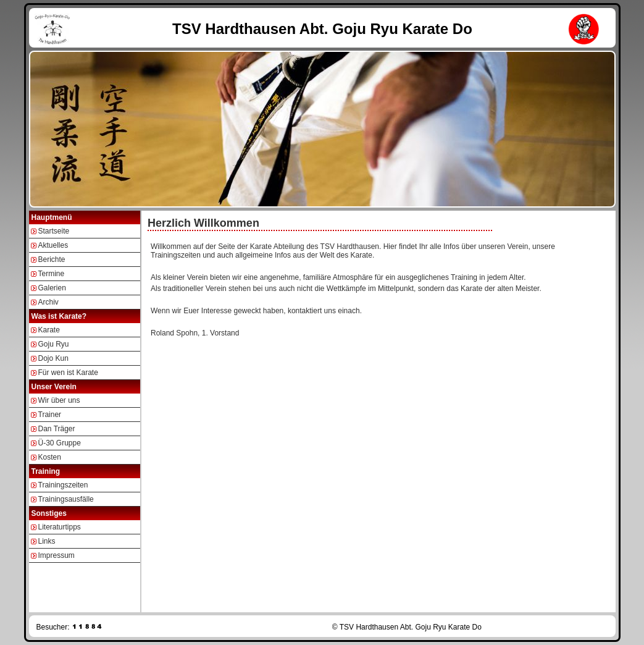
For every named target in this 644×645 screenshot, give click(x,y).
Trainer (50, 415)
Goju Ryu (54, 344)
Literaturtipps (60, 527)
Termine (52, 274)
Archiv (48, 302)
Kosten (50, 457)
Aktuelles (53, 245)
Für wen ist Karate (68, 373)
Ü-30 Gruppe (60, 443)
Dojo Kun (53, 358)
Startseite (54, 231)
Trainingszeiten (63, 485)
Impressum (56, 555)
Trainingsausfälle (66, 499)
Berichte (52, 259)
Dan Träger (57, 429)
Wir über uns (59, 400)
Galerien (52, 288)
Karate (49, 330)
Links (47, 541)
